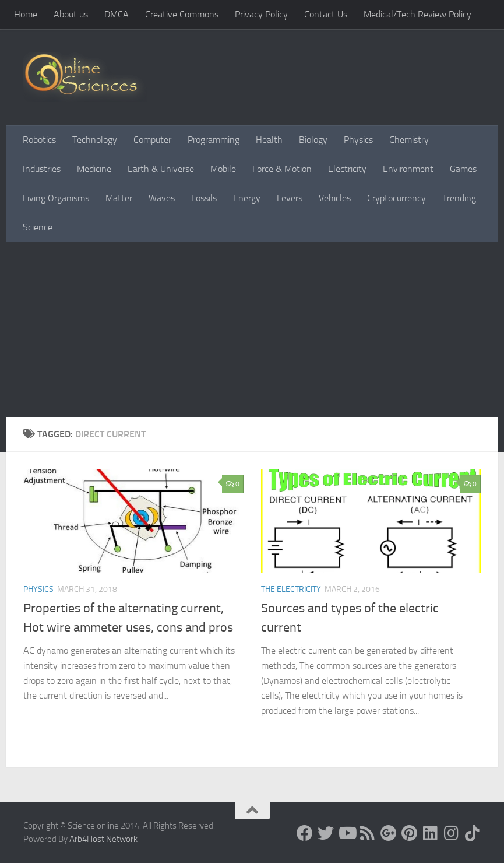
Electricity (347, 169)
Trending (459, 198)
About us (71, 14)
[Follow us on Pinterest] (410, 833)
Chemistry (409, 140)
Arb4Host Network (103, 839)
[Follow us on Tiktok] (473, 833)
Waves (162, 198)
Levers (290, 198)
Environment (408, 169)
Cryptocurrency (396, 198)
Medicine (94, 169)
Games (463, 169)
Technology (95, 140)
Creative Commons (182, 14)
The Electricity (291, 589)
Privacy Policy (261, 14)
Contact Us (326, 14)
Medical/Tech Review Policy (417, 14)
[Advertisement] (252, 329)
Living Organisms (56, 198)
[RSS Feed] (368, 833)
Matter (119, 198)
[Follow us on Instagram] (452, 833)
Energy (247, 198)
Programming (214, 140)
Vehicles (335, 198)
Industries (42, 169)
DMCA (117, 14)
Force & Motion (282, 169)
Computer (152, 140)
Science (38, 227)
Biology (313, 140)
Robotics (39, 140)
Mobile (223, 169)
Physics (358, 140)
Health (269, 140)
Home (26, 14)
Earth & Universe (161, 169)
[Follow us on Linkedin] (431, 833)
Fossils (204, 198)
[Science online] (305, 833)
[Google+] (389, 833)
